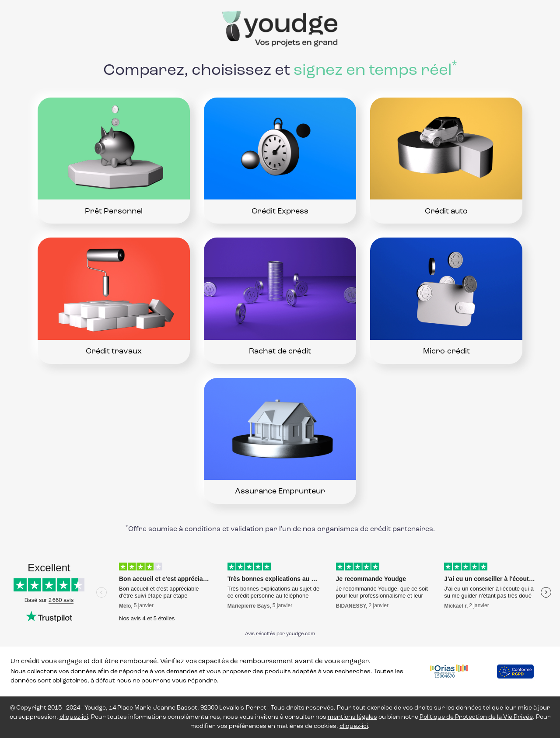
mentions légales (352, 717)
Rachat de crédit (280, 352)
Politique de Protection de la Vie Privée (476, 717)
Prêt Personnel (114, 212)
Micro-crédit (446, 352)
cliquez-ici (74, 717)
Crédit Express (280, 212)
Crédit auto (446, 212)
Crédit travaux (114, 352)
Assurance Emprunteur (280, 492)
